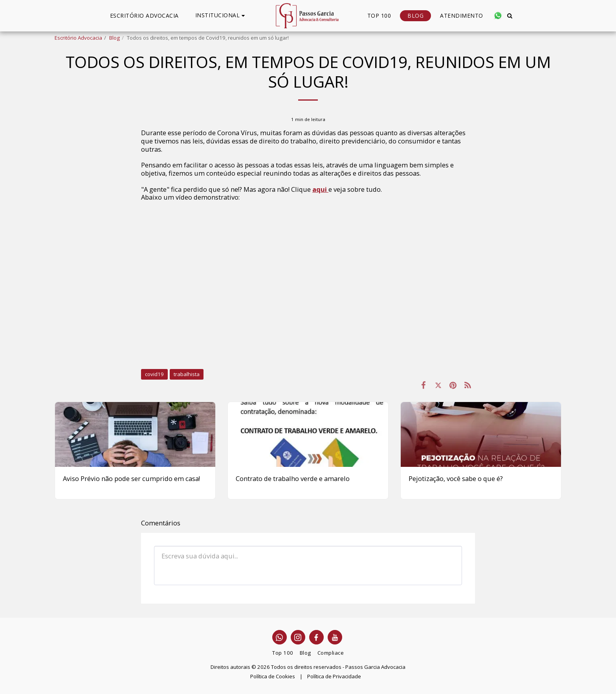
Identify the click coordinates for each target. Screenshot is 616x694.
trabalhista (187, 374)
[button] (221, 16)
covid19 (154, 374)
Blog (115, 38)
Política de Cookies (273, 676)
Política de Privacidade (334, 676)
